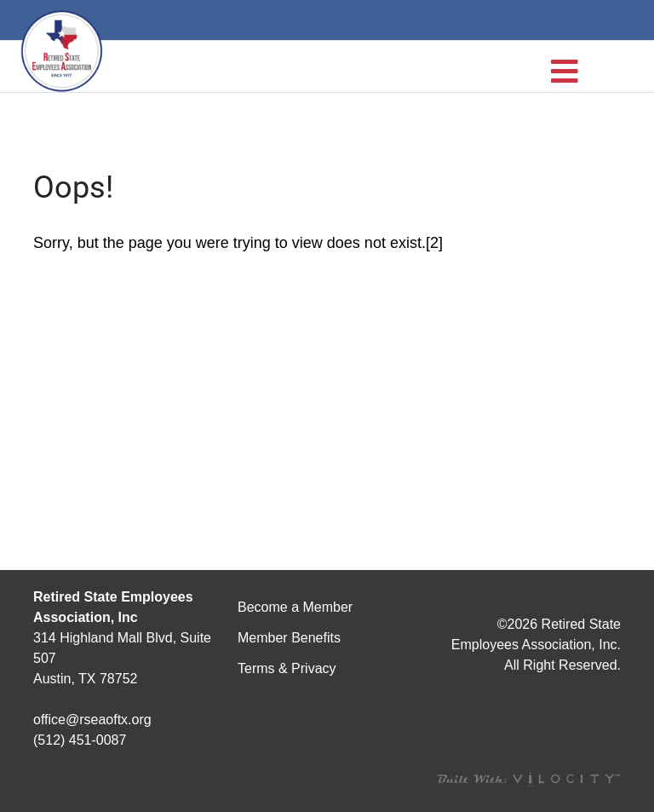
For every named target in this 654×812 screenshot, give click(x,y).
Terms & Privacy (287, 668)
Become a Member (295, 607)
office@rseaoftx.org (92, 720)
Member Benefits (289, 638)
